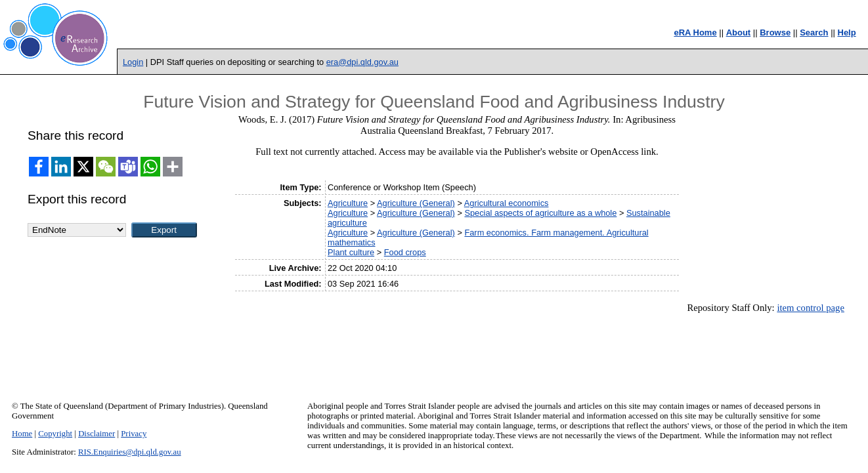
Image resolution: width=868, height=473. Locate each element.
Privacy (134, 434)
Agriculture (348, 203)
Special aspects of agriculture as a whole (540, 213)
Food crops (405, 252)
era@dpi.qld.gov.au (362, 62)
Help (847, 32)
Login (133, 62)
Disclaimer (97, 434)
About (739, 32)
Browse (775, 32)
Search (814, 32)
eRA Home (695, 32)
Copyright (55, 434)
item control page (811, 308)
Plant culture (351, 252)
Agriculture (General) (416, 203)
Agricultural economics (507, 203)
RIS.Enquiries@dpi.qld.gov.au (130, 452)
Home (22, 434)
